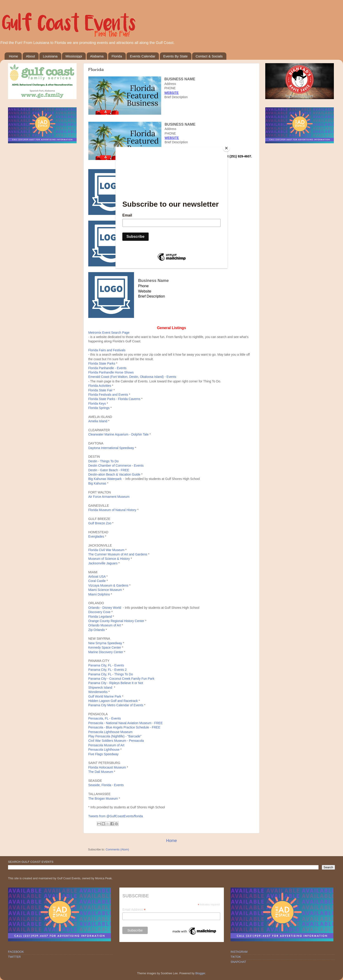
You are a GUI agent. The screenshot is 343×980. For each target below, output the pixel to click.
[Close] (226, 148)
